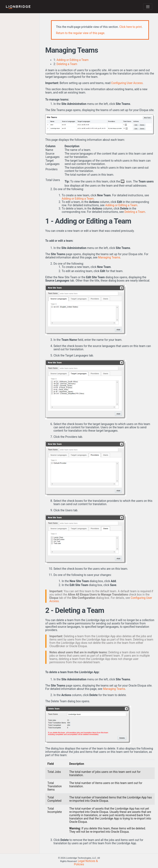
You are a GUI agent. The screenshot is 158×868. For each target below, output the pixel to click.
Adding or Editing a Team (73, 60)
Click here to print (131, 27)
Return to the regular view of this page (80, 33)
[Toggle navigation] (148, 7)
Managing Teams (109, 257)
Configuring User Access (127, 83)
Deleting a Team (67, 64)
